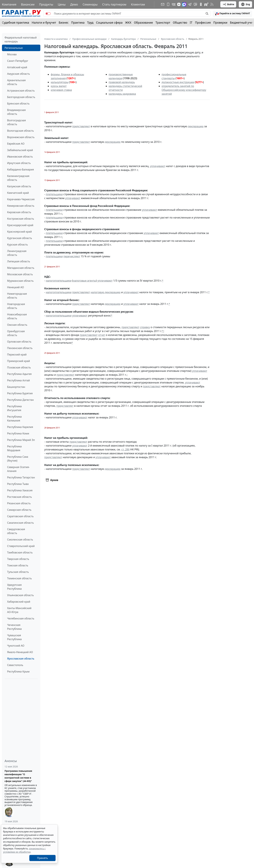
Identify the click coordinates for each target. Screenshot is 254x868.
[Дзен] (179, 4)
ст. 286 (125, 449)
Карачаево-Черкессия (21, 199)
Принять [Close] (43, 858)
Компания (9, 4)
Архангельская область (16, 82)
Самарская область (19, 510)
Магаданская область (21, 268)
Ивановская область (20, 157)
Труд (90, 22)
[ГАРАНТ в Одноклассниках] (201, 4)
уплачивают (158, 166)
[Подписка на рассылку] (163, 4)
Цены (62, 4)
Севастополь (15, 665)
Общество (180, 22)
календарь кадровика (122, 94)
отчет (102, 335)
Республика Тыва (18, 484)
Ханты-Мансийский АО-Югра (19, 610)
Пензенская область (20, 348)
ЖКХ (128, 22)
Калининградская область (18, 178)
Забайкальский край (20, 150)
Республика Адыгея (19, 374)
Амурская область (18, 74)
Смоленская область (20, 540)
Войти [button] (228, 4)
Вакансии (28, 4)
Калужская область (19, 186)
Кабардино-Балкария (20, 169)
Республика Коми (18, 433)
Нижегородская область (17, 296)
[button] (232, 14)
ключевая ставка (61, 90)
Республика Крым (18, 671)
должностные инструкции (178, 82)
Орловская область (19, 342)
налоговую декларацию (105, 292)
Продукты (46, 4)
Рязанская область (19, 503)
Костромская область (21, 219)
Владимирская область (16, 112)
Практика (78, 22)
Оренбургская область (16, 333)
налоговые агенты (84, 281)
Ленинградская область (17, 253)
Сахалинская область (20, 523)
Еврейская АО (16, 144)
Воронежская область (21, 137)
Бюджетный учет (242, 22)
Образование (143, 22)
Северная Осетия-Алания (18, 469)
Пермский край (17, 355)
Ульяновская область (20, 595)
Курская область (17, 245)
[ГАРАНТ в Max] (184, 4)
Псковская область (19, 367)
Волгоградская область (16, 122)
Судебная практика (16, 22)
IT (191, 22)
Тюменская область (19, 578)
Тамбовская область (20, 552)
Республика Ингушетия (14, 408)
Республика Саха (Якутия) (18, 459)
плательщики (54, 194)
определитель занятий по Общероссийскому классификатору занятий (184, 90)
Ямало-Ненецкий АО (20, 652)
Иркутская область (19, 163)
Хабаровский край (19, 602)
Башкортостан (16, 387)
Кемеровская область (21, 206)
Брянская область (18, 104)
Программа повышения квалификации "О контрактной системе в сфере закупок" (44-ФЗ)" (18, 776)
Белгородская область (21, 97)
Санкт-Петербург (18, 61)
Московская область (20, 274)
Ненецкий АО (16, 287)
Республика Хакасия (20, 490)
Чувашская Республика (14, 637)
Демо (74, 4)
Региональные (14, 48)
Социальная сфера (109, 22)
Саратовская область (20, 516)
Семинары (90, 4)
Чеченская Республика (14, 627)
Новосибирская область (17, 316)
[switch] (48, 14)
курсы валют (59, 86)
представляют (81, 126)
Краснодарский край (20, 225)
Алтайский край (17, 67)
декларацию (196, 126)
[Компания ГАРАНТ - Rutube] (206, 4)
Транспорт (163, 22)
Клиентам (138, 4)
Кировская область (19, 212)
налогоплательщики (59, 281)
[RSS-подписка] (212, 4)
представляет (65, 406)
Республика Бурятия (20, 393)
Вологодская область (20, 131)
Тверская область (18, 559)
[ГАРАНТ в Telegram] (190, 4)
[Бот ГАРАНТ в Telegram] (195, 4)
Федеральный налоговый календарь (21, 39)
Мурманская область (20, 281)
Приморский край (18, 361)
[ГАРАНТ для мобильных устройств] (168, 4)
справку (145, 327)
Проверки (220, 22)
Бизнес (64, 22)
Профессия (203, 22)
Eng (245, 4)
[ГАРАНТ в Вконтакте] (174, 4)
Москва (12, 54)
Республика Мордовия (14, 448)
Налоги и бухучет (44, 22)
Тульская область (18, 572)
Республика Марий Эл (21, 440)
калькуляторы (59, 82)
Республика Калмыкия (14, 419)
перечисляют (72, 256)
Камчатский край (18, 193)
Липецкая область (19, 261)
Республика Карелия (20, 427)
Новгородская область (16, 306)
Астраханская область (21, 91)
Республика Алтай (18, 380)
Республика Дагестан (20, 400)
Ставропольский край (21, 546)
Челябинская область (21, 618)
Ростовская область (19, 497)
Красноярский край (19, 232)
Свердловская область (16, 531)
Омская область (17, 325)
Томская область (18, 565)
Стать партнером (114, 4)
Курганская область (20, 238)
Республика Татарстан (21, 477)
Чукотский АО (16, 646)
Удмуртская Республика (14, 587)
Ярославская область (21, 659)
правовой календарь (122, 82)
